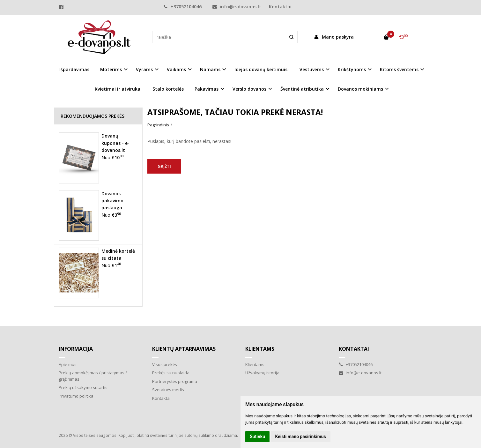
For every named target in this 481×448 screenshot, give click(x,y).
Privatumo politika (76, 396)
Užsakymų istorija (262, 373)
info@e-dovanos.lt (237, 7)
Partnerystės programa (175, 381)
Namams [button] (210, 69)
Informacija (76, 349)
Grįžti (164, 166)
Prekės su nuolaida (171, 373)
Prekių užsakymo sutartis (83, 387)
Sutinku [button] (257, 437)
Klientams (260, 349)
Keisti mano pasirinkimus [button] (301, 437)
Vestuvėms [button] (312, 69)
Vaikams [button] (176, 69)
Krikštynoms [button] (352, 69)
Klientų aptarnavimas (184, 349)
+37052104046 (182, 7)
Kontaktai (280, 7)
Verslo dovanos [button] (249, 89)
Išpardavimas (74, 69)
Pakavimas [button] (207, 89)
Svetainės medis (168, 390)
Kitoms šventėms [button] (399, 69)
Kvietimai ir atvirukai (118, 89)
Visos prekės (165, 364)
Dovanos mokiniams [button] (360, 89)
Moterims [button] (111, 69)
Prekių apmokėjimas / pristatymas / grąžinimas (93, 376)
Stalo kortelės (168, 89)
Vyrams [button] (144, 69)
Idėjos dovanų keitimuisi (262, 69)
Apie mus (68, 364)
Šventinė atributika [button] (302, 89)
